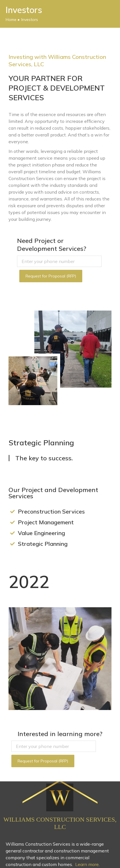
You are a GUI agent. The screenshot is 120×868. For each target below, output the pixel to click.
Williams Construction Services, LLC (60, 823)
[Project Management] (12, 522)
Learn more (87, 864)
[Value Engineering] (12, 533)
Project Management (46, 522)
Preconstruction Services (51, 511)
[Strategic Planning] (12, 544)
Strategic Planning (43, 544)
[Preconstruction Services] (12, 512)
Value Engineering (41, 533)
